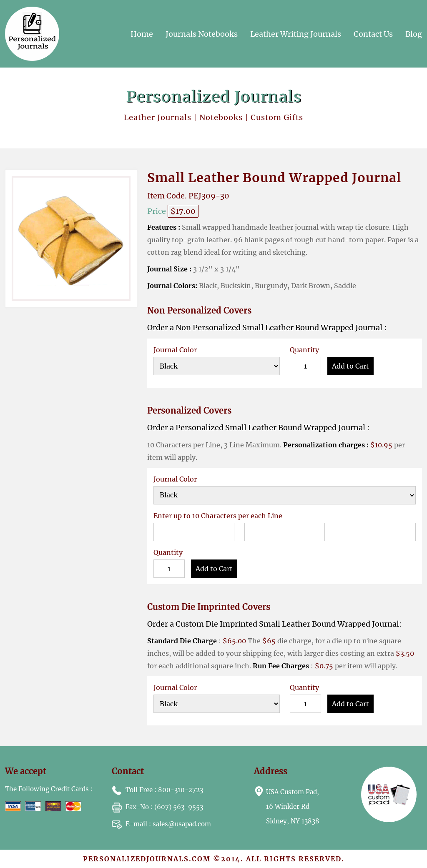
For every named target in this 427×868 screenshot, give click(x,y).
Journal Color (175, 350)
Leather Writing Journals (296, 34)
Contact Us (373, 34)
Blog (414, 34)
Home (142, 34)
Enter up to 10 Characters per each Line (218, 516)
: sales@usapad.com (161, 824)
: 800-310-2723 (157, 790)
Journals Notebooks (202, 34)
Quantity (304, 350)
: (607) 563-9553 (157, 807)
